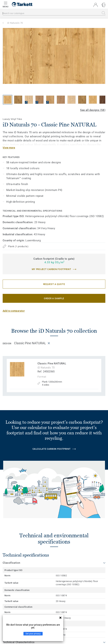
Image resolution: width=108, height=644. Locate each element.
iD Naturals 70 (15, 23)
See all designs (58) (93, 110)
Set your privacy (33, 634)
